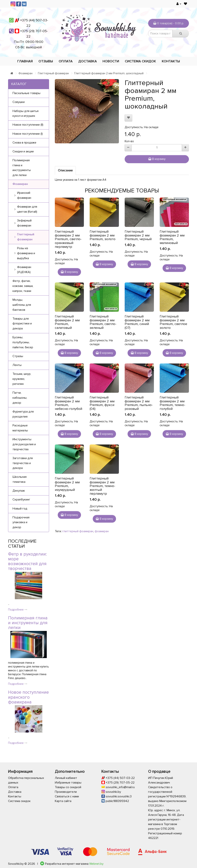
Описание (65, 170)
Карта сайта (63, 801)
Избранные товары (68, 783)
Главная (25, 61)
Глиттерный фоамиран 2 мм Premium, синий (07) (137, 322)
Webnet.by (96, 864)
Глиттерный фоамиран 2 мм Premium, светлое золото (173, 322)
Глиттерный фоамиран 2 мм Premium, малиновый (172, 237)
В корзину (157, 159)
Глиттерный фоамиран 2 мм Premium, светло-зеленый (103, 322)
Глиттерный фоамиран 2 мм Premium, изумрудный (67, 484)
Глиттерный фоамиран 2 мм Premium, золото (103, 235)
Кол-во (129, 141)
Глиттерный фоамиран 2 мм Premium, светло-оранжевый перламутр (68, 239)
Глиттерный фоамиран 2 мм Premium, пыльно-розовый (139, 403)
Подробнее (18, 610)
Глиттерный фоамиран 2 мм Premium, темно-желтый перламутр (102, 486)
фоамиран (102, 531)
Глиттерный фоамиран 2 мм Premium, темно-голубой (172, 403)
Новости (111, 61)
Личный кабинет (66, 778)
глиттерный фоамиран (78, 531)
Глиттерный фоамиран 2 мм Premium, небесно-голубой (68, 403)
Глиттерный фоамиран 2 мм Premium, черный (138, 235)
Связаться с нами (67, 796)
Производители (66, 792)
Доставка (88, 61)
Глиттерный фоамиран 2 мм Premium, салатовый (67, 322)
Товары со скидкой (68, 787)
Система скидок (140, 61)
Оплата (66, 61)
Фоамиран (25, 73)
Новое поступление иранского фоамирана (28, 697)
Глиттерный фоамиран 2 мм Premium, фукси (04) (102, 403)
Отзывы (46, 61)
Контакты (171, 61)
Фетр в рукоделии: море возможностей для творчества (27, 561)
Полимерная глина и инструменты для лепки (28, 623)
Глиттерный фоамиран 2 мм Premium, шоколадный (109, 73)
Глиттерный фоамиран (53, 73)
